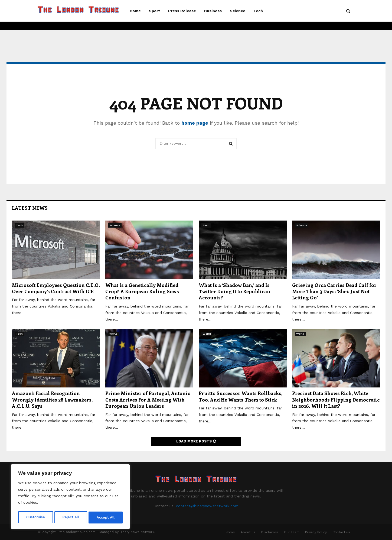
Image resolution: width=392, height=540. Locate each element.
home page (195, 123)
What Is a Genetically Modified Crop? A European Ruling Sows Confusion (142, 291)
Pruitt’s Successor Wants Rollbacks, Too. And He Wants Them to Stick (240, 396)
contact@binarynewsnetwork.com (207, 506)
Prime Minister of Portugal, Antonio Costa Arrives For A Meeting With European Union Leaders (148, 400)
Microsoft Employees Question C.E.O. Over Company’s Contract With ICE (56, 288)
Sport (154, 11)
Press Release (182, 11)
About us (248, 532)
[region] (70, 497)
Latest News (30, 208)
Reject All (71, 518)
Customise (35, 518)
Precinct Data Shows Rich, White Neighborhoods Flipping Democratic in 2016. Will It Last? (336, 400)
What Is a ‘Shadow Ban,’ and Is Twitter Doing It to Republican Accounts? (234, 291)
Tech (258, 11)
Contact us (341, 532)
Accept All (106, 518)
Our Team (292, 532)
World (113, 334)
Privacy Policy (316, 532)
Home (135, 11)
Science (238, 11)
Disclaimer (270, 532)
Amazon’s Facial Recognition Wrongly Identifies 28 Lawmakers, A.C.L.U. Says (52, 400)
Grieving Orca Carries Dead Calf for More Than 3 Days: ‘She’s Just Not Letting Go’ (334, 291)
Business (213, 11)
